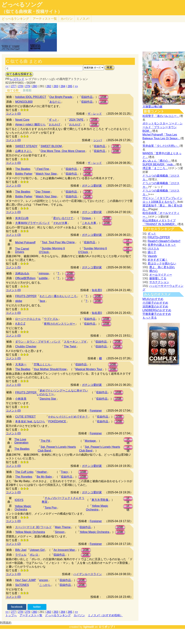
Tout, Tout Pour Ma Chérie (58, 242)
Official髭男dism (25, 278)
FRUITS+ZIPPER (159, 237)
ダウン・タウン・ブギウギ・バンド (38, 342)
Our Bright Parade (61, 97)
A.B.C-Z (20, 324)
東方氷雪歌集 (100, 500)
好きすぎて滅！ (158, 260)
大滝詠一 (21, 364)
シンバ (98, 140)
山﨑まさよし (24, 151)
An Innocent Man (64, 550)
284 (63, 86)
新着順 (27, 90)
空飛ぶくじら (42, 364)
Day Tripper (43, 192)
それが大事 (60, 223)
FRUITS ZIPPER (26, 296)
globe (19, 301)
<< (7, 86)
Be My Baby (44, 477)
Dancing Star (48, 399)
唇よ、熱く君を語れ (162, 267)
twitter (37, 607)
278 (21, 86)
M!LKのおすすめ (153, 299)
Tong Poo (51, 508)
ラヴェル (21, 555)
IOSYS (19, 500)
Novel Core (22, 120)
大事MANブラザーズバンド (33, 223)
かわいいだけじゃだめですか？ (68, 417)
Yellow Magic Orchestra (23, 508)
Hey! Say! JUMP (26, 580)
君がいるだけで (63, 218)
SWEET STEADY (26, 146)
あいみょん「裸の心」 (157, 161)
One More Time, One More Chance (63, 151)
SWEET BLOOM (51, 146)
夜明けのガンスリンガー (60, 324)
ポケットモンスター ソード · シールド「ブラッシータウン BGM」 (163, 127)
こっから (45, 585)
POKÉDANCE (57, 421)
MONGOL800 (24, 102)
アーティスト (45, 19)
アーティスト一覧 (31, 615)
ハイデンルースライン (88, 574)
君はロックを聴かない (162, 263)
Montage (90, 441)
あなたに (55, 102)
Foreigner (96, 411)
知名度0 (97, 290)
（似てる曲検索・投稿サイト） (32, 12)
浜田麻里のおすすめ (155, 306)
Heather (42, 472)
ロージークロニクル (28, 319)
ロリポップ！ (107, 627)
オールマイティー (161, 275)
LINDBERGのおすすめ (157, 310)
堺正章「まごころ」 (155, 168)
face (42, 301)
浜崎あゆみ (22, 273)
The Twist (70, 346)
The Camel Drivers (22, 250)
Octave (86, 218)
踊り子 (152, 252)
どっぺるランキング (58, 615)
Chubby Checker (26, 346)
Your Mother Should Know (50, 369)
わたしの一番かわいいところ (58, 296)
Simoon (60, 532)
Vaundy (152, 256)
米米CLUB (22, 218)
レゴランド (17, 79)
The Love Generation (21, 441)
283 (56, 86)
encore (44, 580)
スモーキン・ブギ (75, 342)
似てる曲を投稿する (19, 74)
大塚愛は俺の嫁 (152, 107)
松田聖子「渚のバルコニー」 (161, 116)
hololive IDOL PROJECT (31, 97)
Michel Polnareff (25, 242)
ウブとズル (51, 319)
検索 (109, 67)
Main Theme (63, 527)
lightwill (89, 627)
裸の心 (154, 271)
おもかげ (55, 124)
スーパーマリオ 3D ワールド (33, 527)
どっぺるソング (22, 5)
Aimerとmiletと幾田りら (30, 124)
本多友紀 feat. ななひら (30, 421)
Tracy (64, 472)
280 (35, 86)
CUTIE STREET (25, 417)
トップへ (11, 615)
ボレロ (34, 555)
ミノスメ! (83, 19)
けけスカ (153, 249)
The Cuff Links (24, 472)
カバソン (67, 19)
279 (28, 86)
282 (49, 86)
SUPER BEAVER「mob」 (159, 164)
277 (13, 86)
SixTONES (22, 585)
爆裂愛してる (158, 278)
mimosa (44, 273)
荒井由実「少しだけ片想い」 (161, 146)
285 (70, 86)
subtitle (43, 278)
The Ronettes (24, 477)
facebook (17, 607)
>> (76, 86)
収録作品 (87, 97)
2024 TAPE (76, 120)
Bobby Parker (24, 174)
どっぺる (15, 19)
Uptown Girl (37, 550)
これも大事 (89, 223)
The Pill (45, 441)
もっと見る (150, 318)
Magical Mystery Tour (89, 369)
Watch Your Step (46, 174)
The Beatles (23, 169)
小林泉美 (21, 399)
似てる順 (13, 90)
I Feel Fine (42, 169)
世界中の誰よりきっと (162, 245)
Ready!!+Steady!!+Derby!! (164, 241)
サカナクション (159, 282)
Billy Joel (21, 550)
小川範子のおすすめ (155, 303)
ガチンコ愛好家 (92, 186)
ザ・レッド (95, 114)
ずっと (53, 120)
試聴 (103, 97)
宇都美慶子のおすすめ (157, 314)
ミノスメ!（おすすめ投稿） (105, 615)
